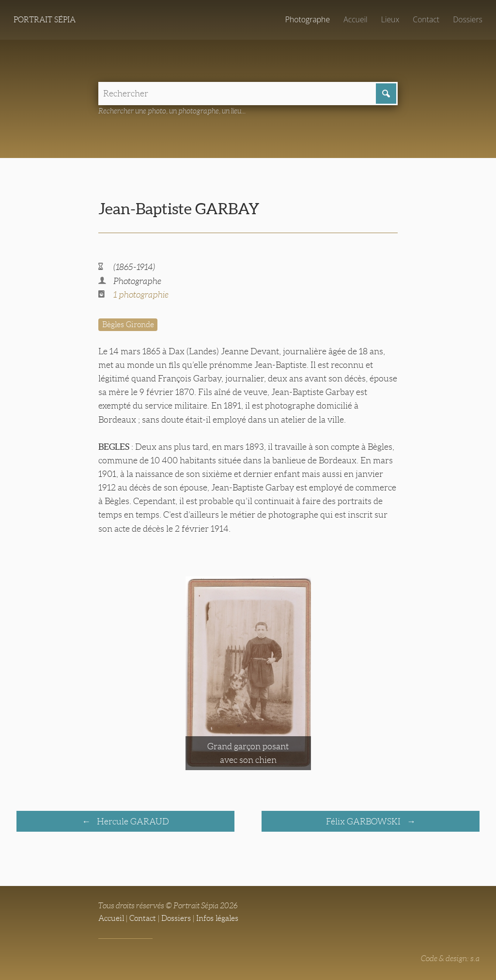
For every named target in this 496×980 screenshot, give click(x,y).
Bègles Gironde (128, 324)
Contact (426, 19)
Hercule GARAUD (132, 822)
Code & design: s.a (450, 958)
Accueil (356, 19)
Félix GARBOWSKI (364, 822)
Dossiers (468, 19)
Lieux (390, 19)
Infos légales (217, 918)
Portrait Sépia (45, 20)
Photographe (308, 19)
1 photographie (141, 295)
